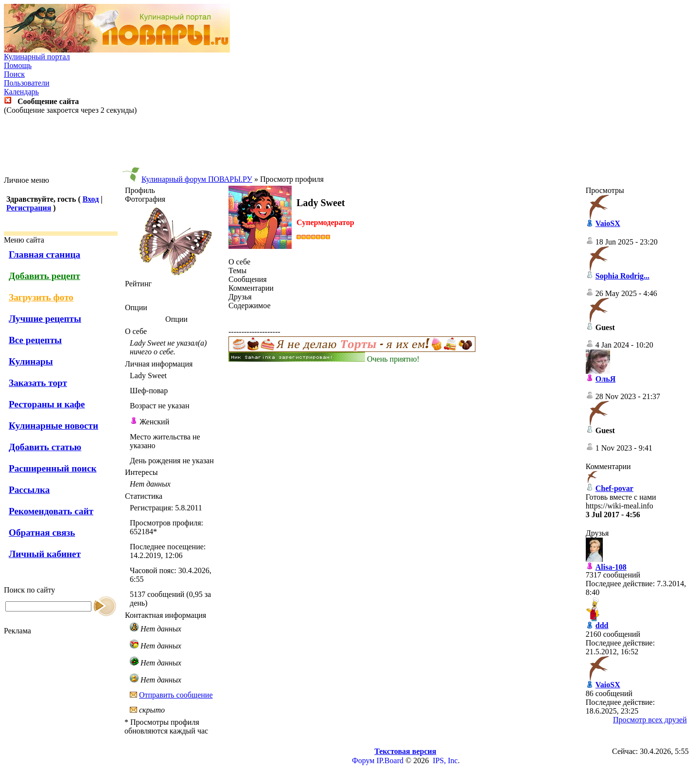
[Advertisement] (350, 145)
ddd (602, 625)
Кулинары (31, 361)
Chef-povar (614, 488)
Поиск (14, 74)
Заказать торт (38, 383)
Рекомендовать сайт (51, 511)
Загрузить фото (41, 297)
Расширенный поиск (53, 468)
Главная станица (44, 254)
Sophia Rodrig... (622, 276)
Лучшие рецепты (45, 319)
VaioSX (608, 223)
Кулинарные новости (53, 426)
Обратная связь (42, 533)
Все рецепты (35, 340)
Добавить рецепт (44, 276)
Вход (91, 199)
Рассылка (29, 490)
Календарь (21, 92)
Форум (363, 760)
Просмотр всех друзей (650, 720)
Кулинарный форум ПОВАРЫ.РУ (197, 179)
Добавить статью (45, 447)
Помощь (18, 65)
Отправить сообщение (176, 695)
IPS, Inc (445, 760)
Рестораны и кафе (47, 404)
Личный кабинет (45, 554)
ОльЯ (605, 379)
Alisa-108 (611, 567)
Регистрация (29, 208)
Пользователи (27, 83)
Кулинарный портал (37, 57)
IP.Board (390, 760)
